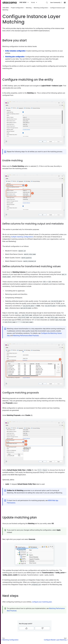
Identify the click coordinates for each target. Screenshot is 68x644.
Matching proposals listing (35, 472)
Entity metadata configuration (15, 51)
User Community (56, 2)
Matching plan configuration (15, 57)
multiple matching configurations (22, 237)
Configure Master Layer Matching (55, 640)
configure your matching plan (42, 602)
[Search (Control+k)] (47, 2)
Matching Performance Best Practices (26, 336)
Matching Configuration (41, 8)
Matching (29, 8)
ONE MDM (6, 8)
